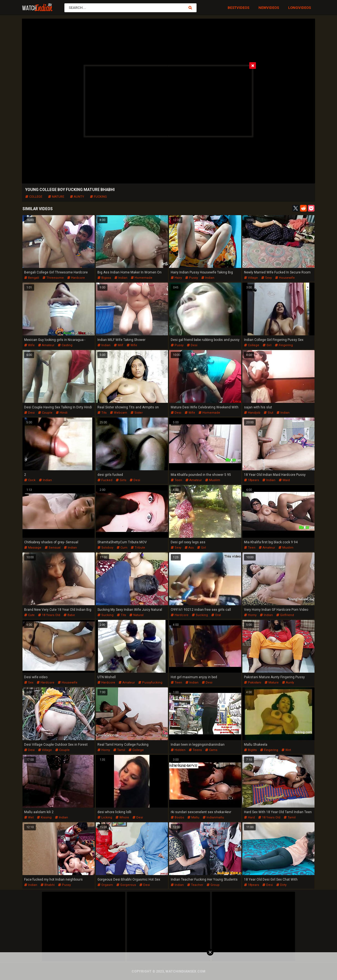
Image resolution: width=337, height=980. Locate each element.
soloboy (105, 548)
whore (122, 817)
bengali (32, 278)
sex (29, 683)
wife (29, 345)
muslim (213, 480)
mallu (193, 817)
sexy (266, 278)
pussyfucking (150, 683)
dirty (281, 885)
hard (249, 817)
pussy (192, 278)
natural (136, 615)
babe (69, 615)
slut (268, 413)
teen (176, 480)
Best (232, 8)
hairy (176, 278)
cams (211, 750)
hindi (62, 413)
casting (65, 345)
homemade (142, 278)
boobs (177, 817)
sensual (53, 548)
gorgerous (126, 885)
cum (122, 548)
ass (189, 548)
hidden (178, 750)
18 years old (49, 615)
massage (33, 548)
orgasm (105, 885)
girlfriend (285, 615)
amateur (46, 345)
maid (284, 480)
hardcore (76, 278)
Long (293, 8)
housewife (285, 278)
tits (102, 413)
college (34, 197)
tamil (119, 750)
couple (45, 413)
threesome (53, 278)
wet (286, 750)
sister (137, 413)
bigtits (250, 750)
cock (30, 480)
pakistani (253, 683)
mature (56, 197)
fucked (105, 480)
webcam (119, 413)
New (262, 8)
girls (121, 480)
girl (267, 345)
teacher (195, 885)
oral (216, 615)
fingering (284, 345)
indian (121, 278)
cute (29, 615)
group (213, 885)
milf (119, 345)
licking (105, 817)
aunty (77, 197)
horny (250, 615)
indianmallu (213, 817)
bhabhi (48, 885)
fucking (98, 197)
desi (192, 345)
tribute (138, 548)
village (251, 278)
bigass (104, 278)
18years (252, 480)
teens (195, 750)
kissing (44, 817)
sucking (105, 615)
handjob (252, 413)
